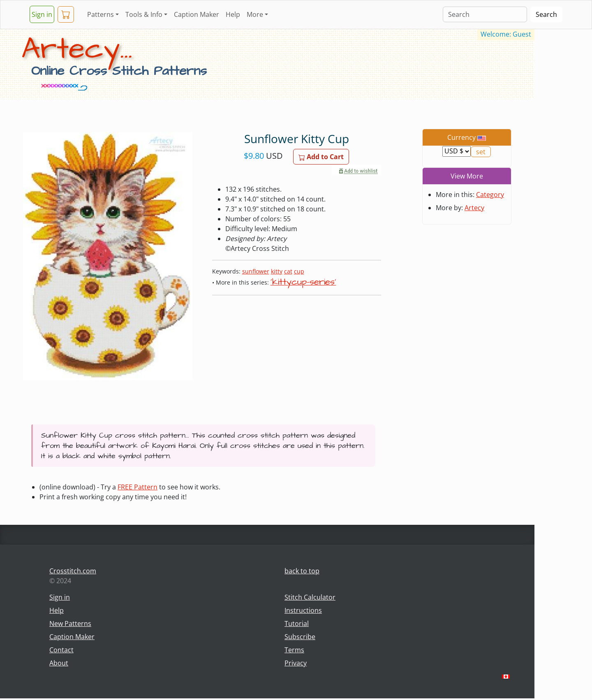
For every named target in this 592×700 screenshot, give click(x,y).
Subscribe (300, 637)
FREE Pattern (138, 487)
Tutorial (297, 624)
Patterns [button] (101, 14)
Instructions (303, 610)
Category (490, 195)
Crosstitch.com (73, 571)
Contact (61, 650)
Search (546, 14)
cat (288, 271)
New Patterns (70, 624)
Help (233, 14)
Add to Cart (321, 157)
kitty (277, 271)
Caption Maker (197, 14)
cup (299, 271)
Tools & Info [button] (144, 14)
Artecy (474, 208)
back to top (302, 571)
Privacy (296, 663)
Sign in (42, 14)
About (59, 663)
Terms (294, 650)
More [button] (255, 14)
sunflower (256, 271)
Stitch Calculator (310, 597)
